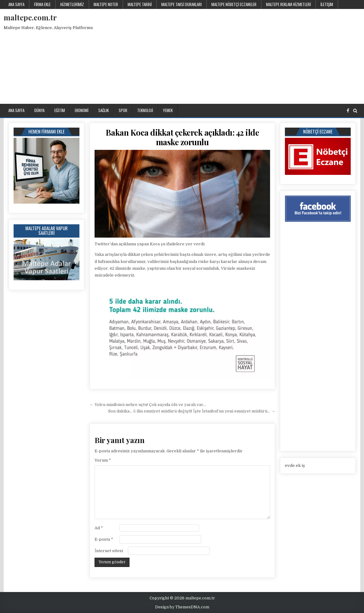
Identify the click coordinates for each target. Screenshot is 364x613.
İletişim (327, 4)
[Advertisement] (258, 55)
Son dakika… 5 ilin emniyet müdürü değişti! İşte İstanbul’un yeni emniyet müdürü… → (192, 411)
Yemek (168, 110)
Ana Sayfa (16, 4)
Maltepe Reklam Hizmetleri (288, 4)
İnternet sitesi (109, 551)
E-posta (104, 539)
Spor (123, 110)
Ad (99, 528)
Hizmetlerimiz (72, 4)
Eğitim (60, 110)
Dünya (39, 110)
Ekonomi (82, 110)
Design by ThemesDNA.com (182, 607)
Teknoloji (145, 110)
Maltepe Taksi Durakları (182, 4)
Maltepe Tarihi (140, 4)
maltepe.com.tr (30, 17)
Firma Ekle (42, 4)
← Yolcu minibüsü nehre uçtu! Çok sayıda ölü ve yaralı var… (148, 405)
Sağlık (104, 110)
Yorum (103, 460)
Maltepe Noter (106, 4)
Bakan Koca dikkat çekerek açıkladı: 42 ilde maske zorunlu (182, 137)
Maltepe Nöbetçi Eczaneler (234, 4)
